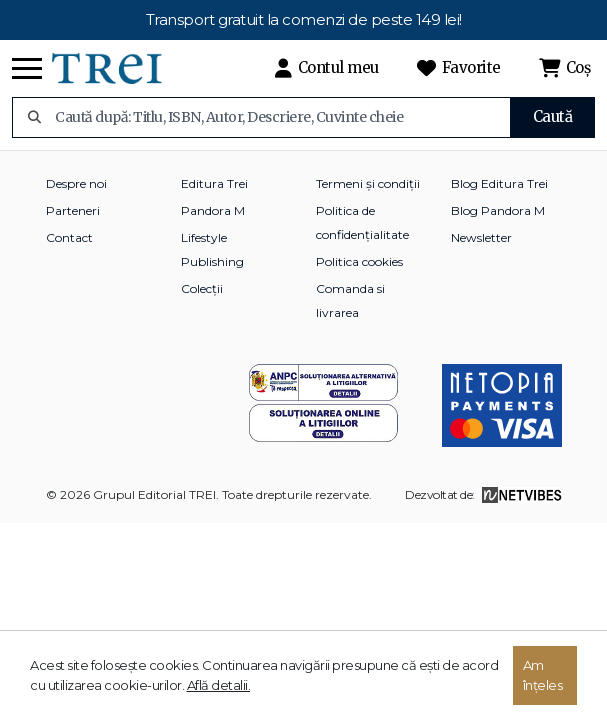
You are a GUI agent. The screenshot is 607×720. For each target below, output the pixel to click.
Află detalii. (219, 685)
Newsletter (481, 237)
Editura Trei (214, 183)
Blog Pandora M (498, 210)
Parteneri (73, 210)
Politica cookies (359, 261)
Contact (69, 237)
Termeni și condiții (368, 183)
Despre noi (76, 183)
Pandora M (213, 210)
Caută (553, 116)
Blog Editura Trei (499, 183)
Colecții (202, 288)
